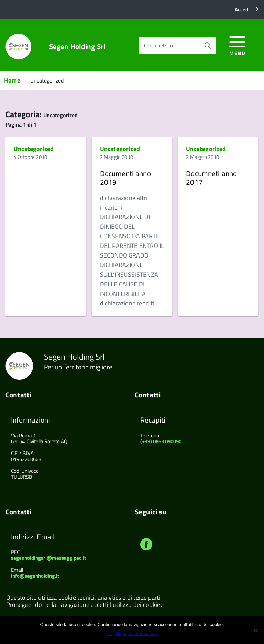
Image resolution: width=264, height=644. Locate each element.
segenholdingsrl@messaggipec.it (48, 558)
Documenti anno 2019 (125, 177)
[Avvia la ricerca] (208, 46)
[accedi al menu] (237, 45)
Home (12, 80)
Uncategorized (34, 149)
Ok (109, 634)
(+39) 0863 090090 (161, 441)
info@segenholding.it (35, 576)
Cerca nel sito (158, 46)
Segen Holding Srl (78, 47)
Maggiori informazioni (137, 634)
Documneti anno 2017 (211, 177)
